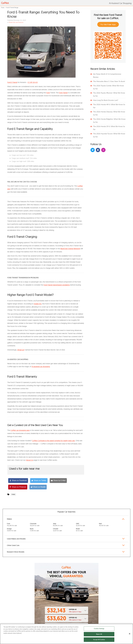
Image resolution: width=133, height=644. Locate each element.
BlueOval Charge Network (70, 249)
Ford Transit (63, 93)
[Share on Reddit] (38, 487)
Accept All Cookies (99, 640)
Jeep (58, 525)
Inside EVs (38, 304)
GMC (81, 525)
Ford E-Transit (12, 82)
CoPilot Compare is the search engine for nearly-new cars (53, 441)
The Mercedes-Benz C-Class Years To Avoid (109, 81)
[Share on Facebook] (18, 481)
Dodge (12, 530)
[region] (66, 634)
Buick (34, 530)
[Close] (130, 634)
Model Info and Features (16, 22)
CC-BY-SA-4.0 (33, 82)
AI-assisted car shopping (41, 366)
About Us (30, 460)
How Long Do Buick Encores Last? (106, 100)
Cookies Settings (99, 629)
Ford (48, 93)
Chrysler (57, 530)
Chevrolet (35, 525)
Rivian (79, 530)
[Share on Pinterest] (18, 487)
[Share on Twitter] (39, 481)
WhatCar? (21, 350)
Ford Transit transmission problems (57, 285)
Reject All (99, 634)
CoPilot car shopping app (20, 430)
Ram (104, 525)
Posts (3, 7)
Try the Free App (108, 25)
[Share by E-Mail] (58, 481)
